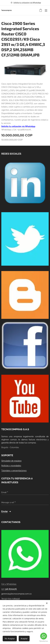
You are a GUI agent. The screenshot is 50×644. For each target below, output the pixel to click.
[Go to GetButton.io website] (44, 641)
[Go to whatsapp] (44, 636)
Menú (46, 11)
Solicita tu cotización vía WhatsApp (18, 126)
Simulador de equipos (11, 461)
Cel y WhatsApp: (9, 584)
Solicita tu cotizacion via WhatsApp (27, 3)
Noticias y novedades (11, 466)
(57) (9, 589)
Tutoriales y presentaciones (14, 470)
